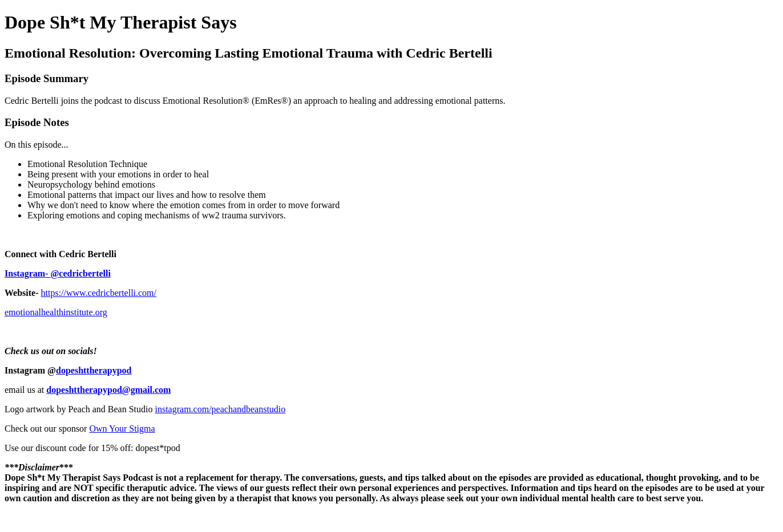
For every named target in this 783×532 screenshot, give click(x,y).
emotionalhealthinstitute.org (56, 312)
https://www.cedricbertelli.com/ (99, 293)
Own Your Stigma (122, 429)
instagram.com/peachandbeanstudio (221, 409)
